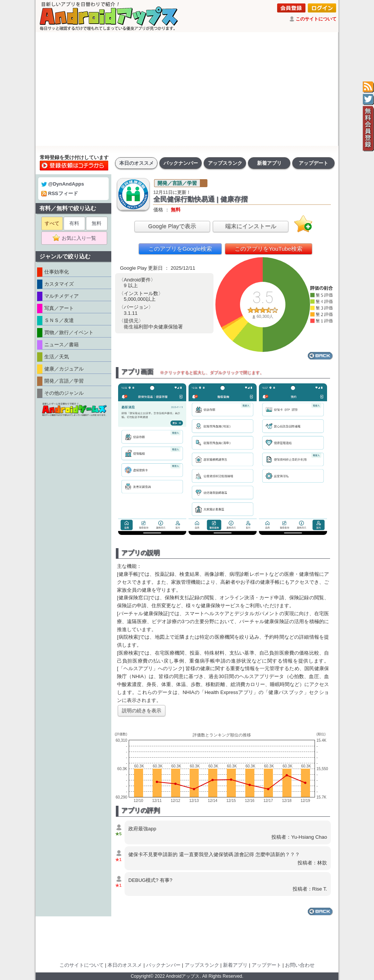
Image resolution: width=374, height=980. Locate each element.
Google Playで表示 (172, 226)
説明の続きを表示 (142, 710)
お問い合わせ (300, 965)
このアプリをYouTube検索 (269, 249)
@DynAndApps (63, 184)
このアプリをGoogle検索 (180, 249)
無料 (97, 223)
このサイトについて (316, 19)
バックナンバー (181, 163)
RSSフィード (60, 193)
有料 (74, 223)
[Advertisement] (187, 89)
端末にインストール (251, 226)
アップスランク (225, 163)
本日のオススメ (136, 163)
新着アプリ (269, 163)
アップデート (313, 163)
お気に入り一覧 (77, 238)
